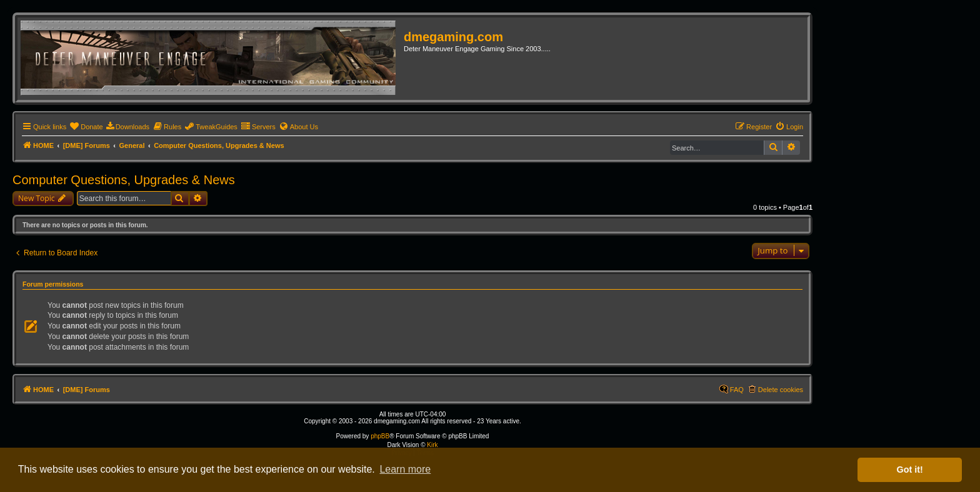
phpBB (380, 436)
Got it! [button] (910, 470)
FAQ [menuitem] (737, 390)
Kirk (432, 445)
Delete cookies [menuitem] (781, 390)
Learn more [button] (405, 469)
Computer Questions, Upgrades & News (124, 180)
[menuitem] (86, 127)
